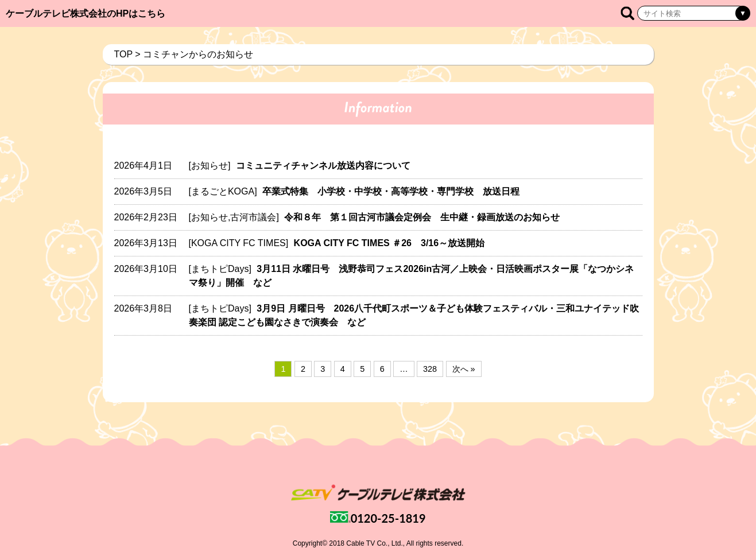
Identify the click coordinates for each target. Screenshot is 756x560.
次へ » (464, 369)
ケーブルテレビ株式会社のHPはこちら (86, 13)
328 (430, 369)
